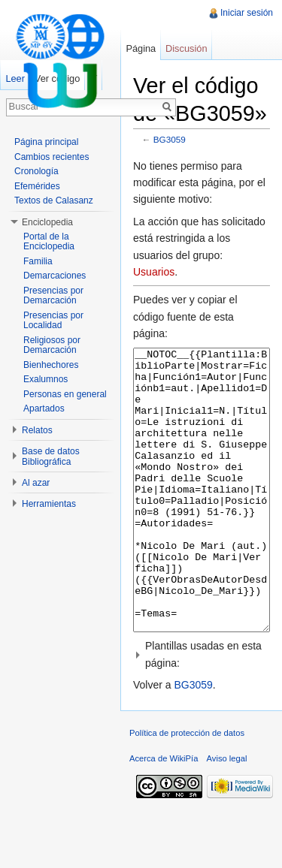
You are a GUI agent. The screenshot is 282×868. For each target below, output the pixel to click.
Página (141, 48)
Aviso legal (227, 815)
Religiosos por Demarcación (52, 345)
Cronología (36, 171)
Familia (38, 261)
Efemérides (37, 186)
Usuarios (154, 272)
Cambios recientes (52, 157)
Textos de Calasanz (54, 200)
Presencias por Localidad (53, 321)
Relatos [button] (37, 430)
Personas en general (65, 394)
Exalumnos (45, 379)
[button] (202, 711)
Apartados (44, 408)
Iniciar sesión (247, 13)
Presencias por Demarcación (53, 296)
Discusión (186, 48)
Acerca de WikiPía (164, 815)
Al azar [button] (36, 483)
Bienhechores (51, 365)
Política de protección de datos (187, 789)
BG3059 (170, 139)
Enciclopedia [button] (47, 222)
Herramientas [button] (49, 504)
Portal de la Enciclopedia (49, 242)
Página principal (46, 142)
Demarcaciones (55, 276)
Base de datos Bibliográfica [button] (51, 457)
